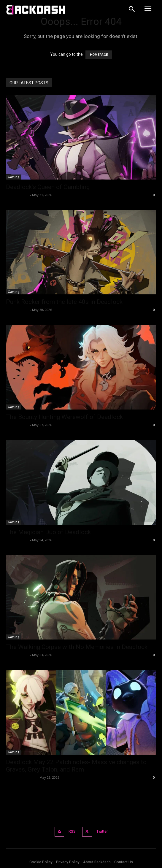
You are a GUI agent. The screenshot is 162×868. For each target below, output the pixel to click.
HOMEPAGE (99, 55)
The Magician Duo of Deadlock (48, 532)
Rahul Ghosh (17, 195)
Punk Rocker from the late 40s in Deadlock (64, 302)
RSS (72, 831)
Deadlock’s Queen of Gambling (48, 187)
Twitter (102, 831)
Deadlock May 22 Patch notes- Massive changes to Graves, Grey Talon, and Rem (76, 766)
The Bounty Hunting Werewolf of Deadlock (64, 417)
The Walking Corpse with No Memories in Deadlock (77, 647)
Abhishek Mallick (21, 777)
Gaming (14, 177)
